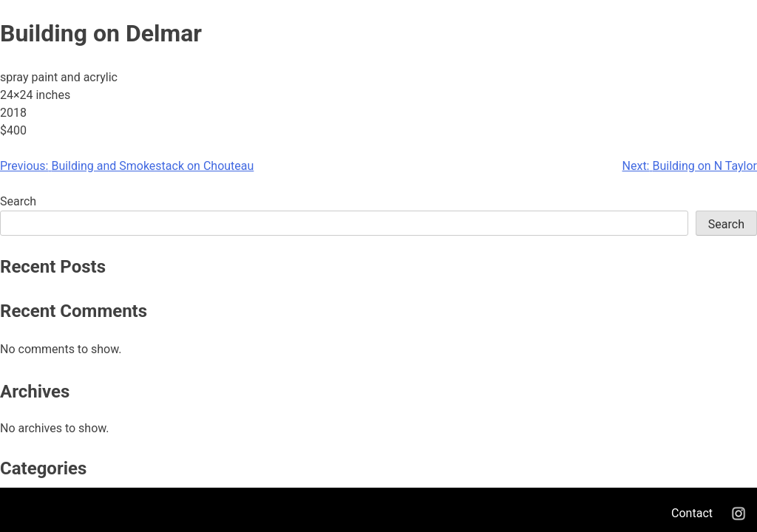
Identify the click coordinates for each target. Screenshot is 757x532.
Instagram (739, 514)
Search (18, 201)
